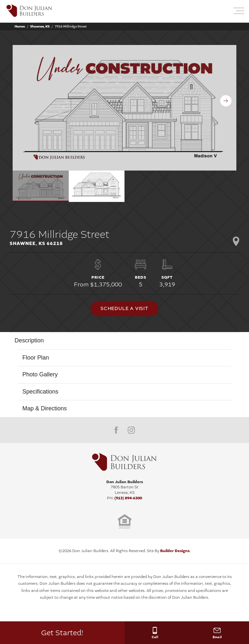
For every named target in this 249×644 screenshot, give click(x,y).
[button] (224, 11)
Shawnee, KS (40, 27)
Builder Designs (175, 551)
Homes (20, 27)
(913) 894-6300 (128, 498)
